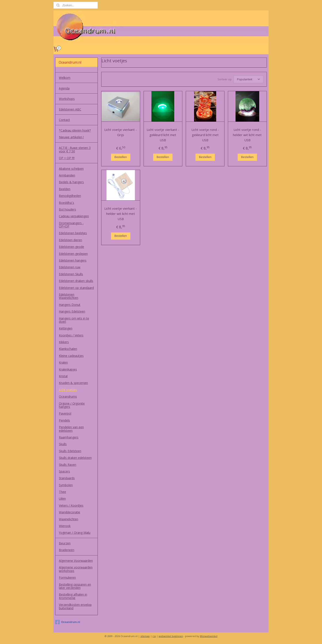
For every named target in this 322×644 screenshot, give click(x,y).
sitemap (145, 636)
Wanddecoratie (70, 512)
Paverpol (65, 413)
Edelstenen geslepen (73, 254)
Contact (64, 120)
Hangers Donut (70, 305)
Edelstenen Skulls (71, 274)
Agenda (64, 88)
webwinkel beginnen (171, 636)
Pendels (64, 420)
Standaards (67, 478)
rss (154, 636)
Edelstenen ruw (70, 267)
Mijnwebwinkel (209, 636)
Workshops (67, 99)
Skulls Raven (68, 465)
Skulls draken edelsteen (75, 458)
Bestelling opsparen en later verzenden (75, 586)
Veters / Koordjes (71, 505)
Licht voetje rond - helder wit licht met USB (247, 134)
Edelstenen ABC (70, 109)
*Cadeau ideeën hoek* (75, 130)
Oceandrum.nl (68, 622)
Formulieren (67, 577)
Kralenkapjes (68, 369)
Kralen (63, 362)
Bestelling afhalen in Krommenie (73, 596)
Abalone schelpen (71, 169)
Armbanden (67, 175)
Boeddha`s (66, 203)
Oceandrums (68, 396)
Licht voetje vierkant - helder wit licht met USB (121, 213)
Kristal (63, 376)
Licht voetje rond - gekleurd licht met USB (205, 134)
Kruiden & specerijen (73, 383)
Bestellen (121, 156)
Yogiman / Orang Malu (75, 533)
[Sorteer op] (248, 79)
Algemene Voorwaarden (76, 561)
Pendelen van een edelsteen (71, 429)
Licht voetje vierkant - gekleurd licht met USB (163, 134)
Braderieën (67, 550)
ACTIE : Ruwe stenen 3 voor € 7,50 (75, 149)
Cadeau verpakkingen (74, 216)
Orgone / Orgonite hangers (72, 405)
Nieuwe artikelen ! (71, 137)
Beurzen (65, 543)
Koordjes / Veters (71, 335)
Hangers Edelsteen (72, 311)
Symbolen (66, 485)
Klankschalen (68, 349)
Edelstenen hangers (73, 260)
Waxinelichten (69, 519)
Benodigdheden (70, 196)
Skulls (63, 444)
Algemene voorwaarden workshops (76, 569)
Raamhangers (69, 437)
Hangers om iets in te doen (74, 320)
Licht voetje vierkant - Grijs (121, 132)
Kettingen (66, 328)
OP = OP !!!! (67, 158)
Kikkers (64, 342)
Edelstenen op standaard (76, 288)
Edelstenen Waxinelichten (69, 296)
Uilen (62, 498)
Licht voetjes (68, 390)
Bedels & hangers (71, 182)
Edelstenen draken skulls (76, 281)
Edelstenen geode (71, 247)
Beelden (65, 189)
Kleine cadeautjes (71, 356)
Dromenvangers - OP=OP (71, 225)
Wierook (65, 526)
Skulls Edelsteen (70, 451)
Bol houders (67, 209)
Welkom (65, 78)
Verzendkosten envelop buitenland (75, 606)
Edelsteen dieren (71, 240)
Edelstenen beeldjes (73, 233)
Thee (62, 492)
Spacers (64, 471)
